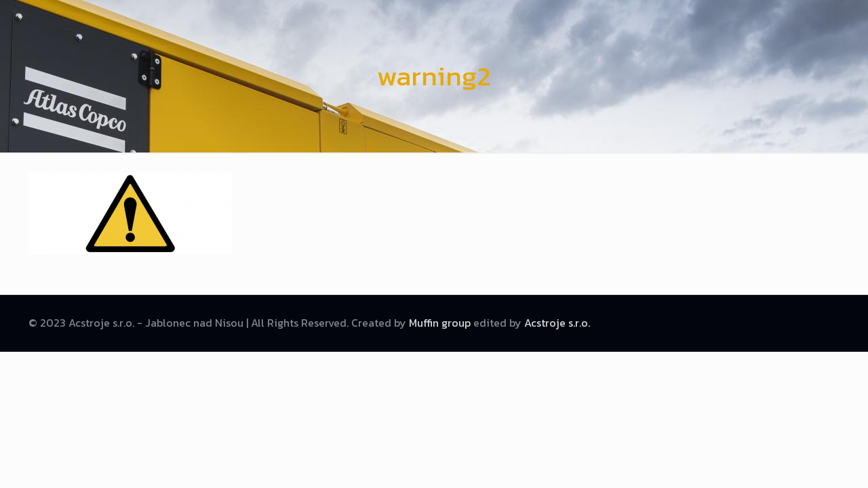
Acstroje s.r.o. (557, 323)
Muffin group (440, 323)
